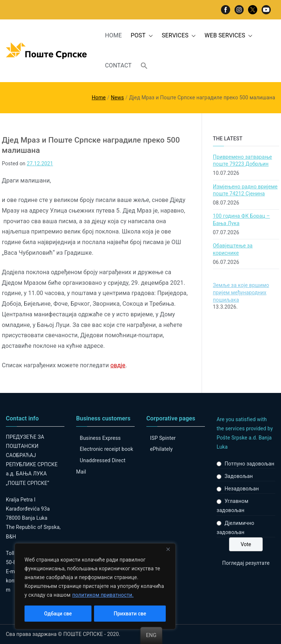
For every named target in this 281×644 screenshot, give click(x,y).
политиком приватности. (103, 595)
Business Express (100, 438)
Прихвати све (130, 614)
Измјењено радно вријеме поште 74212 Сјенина (245, 190)
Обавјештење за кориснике (233, 249)
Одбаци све (58, 614)
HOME (113, 35)
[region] (95, 586)
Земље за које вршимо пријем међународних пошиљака (241, 292)
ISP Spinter (163, 438)
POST (142, 36)
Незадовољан (242, 489)
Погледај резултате (246, 563)
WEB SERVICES (228, 36)
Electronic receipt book (106, 449)
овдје (118, 365)
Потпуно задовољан (250, 464)
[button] (149, 36)
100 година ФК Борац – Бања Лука (241, 220)
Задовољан (239, 476)
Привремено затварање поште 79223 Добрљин (243, 161)
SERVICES (179, 36)
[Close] (168, 550)
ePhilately (161, 449)
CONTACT (118, 65)
